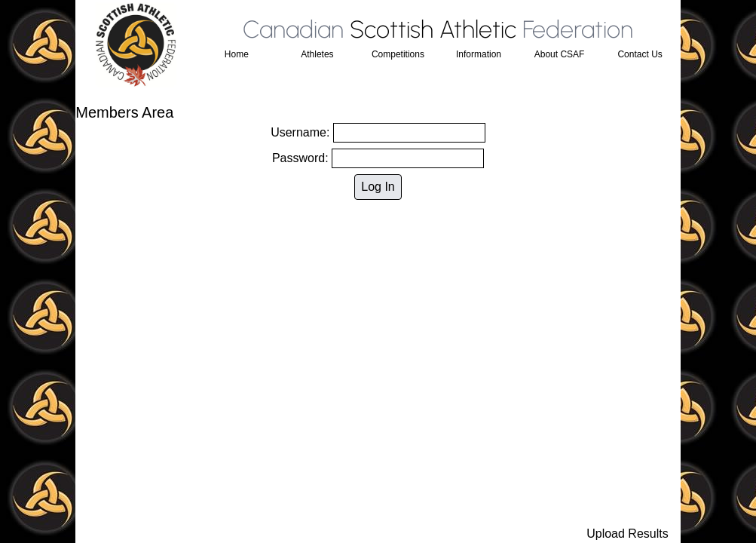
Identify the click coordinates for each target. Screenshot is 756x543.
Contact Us (640, 54)
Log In (378, 187)
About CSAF (560, 54)
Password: (378, 158)
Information (479, 54)
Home (237, 54)
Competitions (398, 54)
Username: (378, 133)
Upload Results (627, 534)
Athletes (317, 54)
